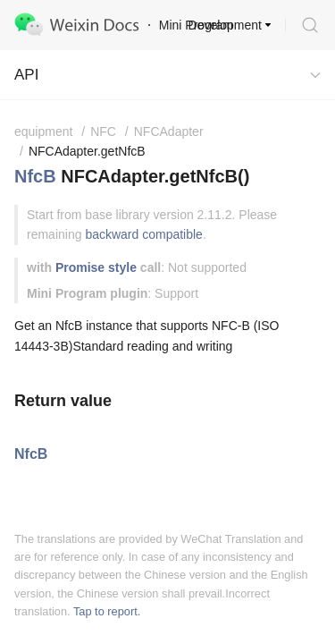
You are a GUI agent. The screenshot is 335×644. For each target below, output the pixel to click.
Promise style (96, 267)
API (26, 75)
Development (226, 25)
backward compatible (144, 234)
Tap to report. (107, 611)
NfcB (35, 176)
